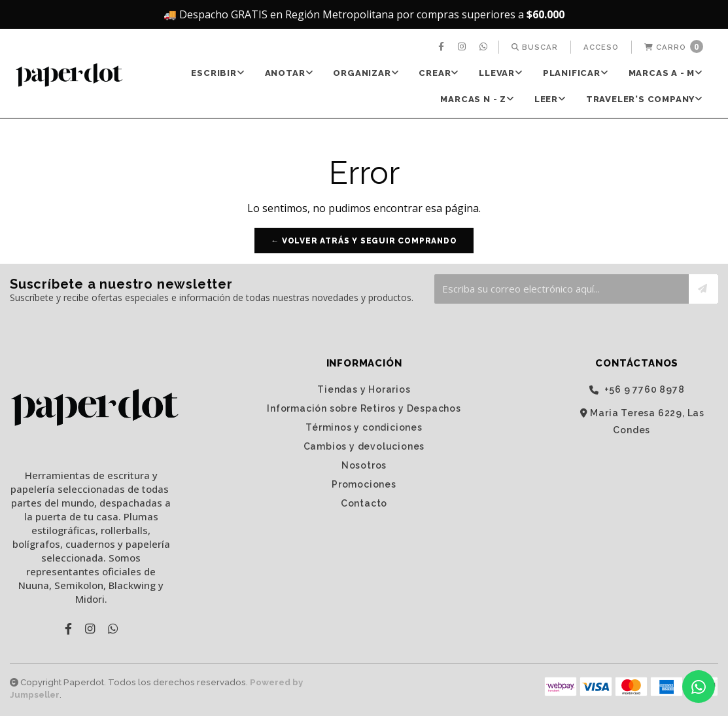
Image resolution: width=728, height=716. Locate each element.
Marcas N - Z (477, 99)
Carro (674, 46)
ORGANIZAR (366, 73)
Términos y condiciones (364, 427)
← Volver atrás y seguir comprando (364, 241)
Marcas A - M (666, 73)
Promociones (364, 484)
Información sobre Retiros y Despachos (364, 408)
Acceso (601, 47)
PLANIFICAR (576, 73)
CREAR (439, 73)
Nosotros (364, 465)
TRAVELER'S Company (645, 99)
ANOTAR (289, 73)
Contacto (364, 503)
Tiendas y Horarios (364, 389)
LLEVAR (501, 73)
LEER (550, 99)
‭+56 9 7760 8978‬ (637, 390)
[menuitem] (443, 47)
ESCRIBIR (218, 73)
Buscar (535, 47)
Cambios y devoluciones (364, 446)
